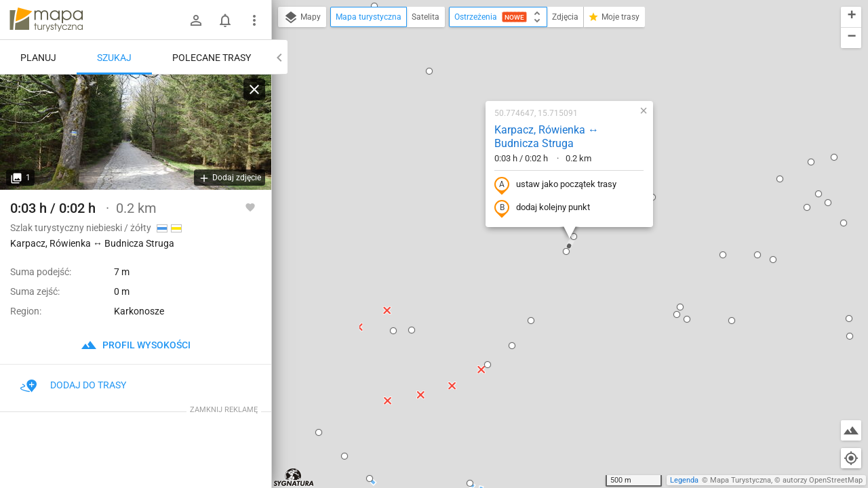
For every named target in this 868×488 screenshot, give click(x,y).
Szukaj (114, 58)
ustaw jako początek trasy (555, 185)
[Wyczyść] (254, 89)
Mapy (302, 18)
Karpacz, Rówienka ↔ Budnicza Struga (547, 137)
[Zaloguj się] (196, 20)
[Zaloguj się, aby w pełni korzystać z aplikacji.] (250, 207)
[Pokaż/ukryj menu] (254, 20)
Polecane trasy (212, 58)
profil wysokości (136, 345)
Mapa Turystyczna (741, 480)
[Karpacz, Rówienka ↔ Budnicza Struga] (136, 132)
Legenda (684, 480)
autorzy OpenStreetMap (823, 480)
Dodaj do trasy (73, 385)
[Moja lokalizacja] (851, 458)
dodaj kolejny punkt (542, 208)
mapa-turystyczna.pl (46, 20)
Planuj (38, 58)
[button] (319, 432)
